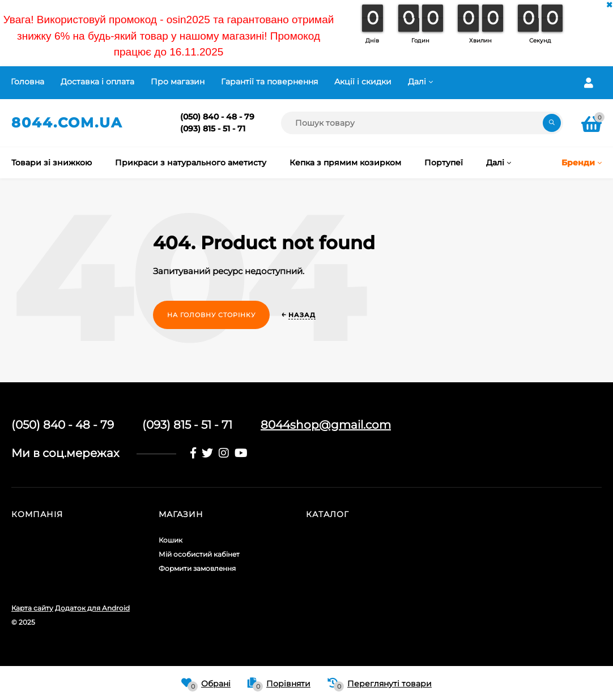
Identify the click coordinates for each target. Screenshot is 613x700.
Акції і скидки (363, 82)
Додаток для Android (92, 608)
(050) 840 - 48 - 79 (217, 117)
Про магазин (178, 82)
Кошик (171, 540)
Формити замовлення (197, 568)
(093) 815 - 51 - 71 (213, 129)
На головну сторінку (211, 315)
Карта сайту (32, 608)
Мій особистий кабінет (199, 554)
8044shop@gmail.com (326, 425)
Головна (27, 82)
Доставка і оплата (97, 82)
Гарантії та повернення (269, 82)
